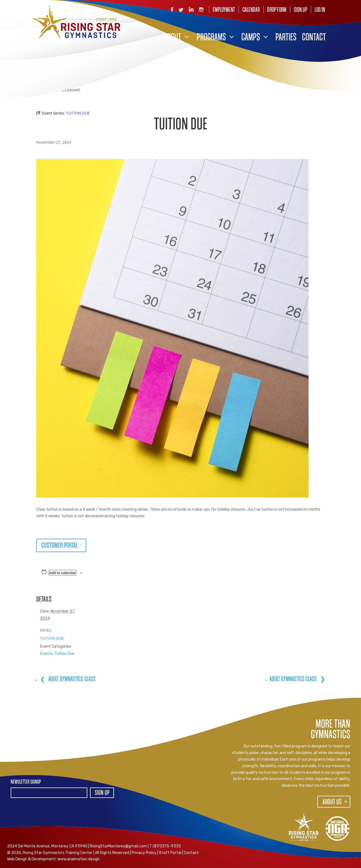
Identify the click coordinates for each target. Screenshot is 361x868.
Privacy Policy (144, 853)
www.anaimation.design (79, 859)
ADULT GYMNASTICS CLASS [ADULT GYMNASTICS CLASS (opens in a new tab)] (71, 679)
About (173, 38)
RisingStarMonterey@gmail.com (118, 846)
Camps (251, 38)
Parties (286, 38)
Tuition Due (64, 654)
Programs (211, 38)
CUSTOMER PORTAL (59, 546)
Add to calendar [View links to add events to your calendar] (63, 573)
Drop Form (277, 10)
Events (46, 654)
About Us (332, 802)
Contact (314, 38)
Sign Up (300, 10)
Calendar (251, 10)
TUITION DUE (52, 638)
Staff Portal (170, 853)
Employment (224, 10)
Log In (320, 10)
